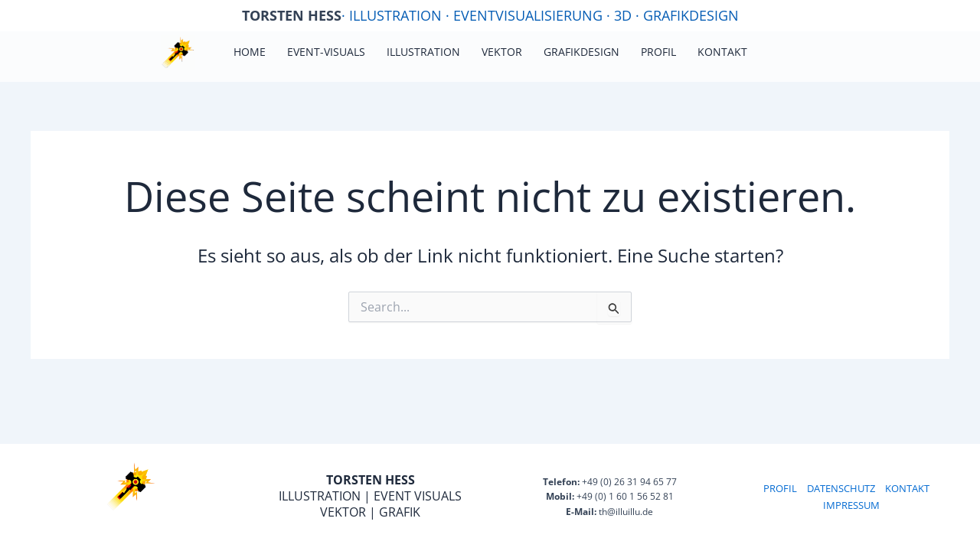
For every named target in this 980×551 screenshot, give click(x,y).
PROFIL (780, 488)
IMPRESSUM (851, 505)
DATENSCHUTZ (841, 488)
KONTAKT (907, 488)
